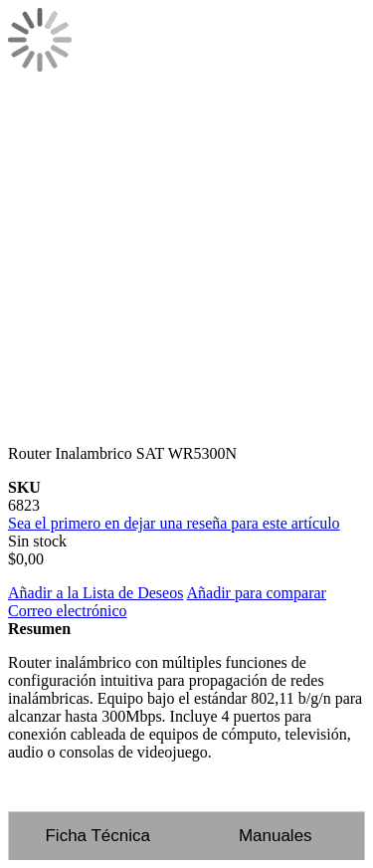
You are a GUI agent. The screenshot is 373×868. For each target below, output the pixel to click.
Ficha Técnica (97, 836)
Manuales (276, 836)
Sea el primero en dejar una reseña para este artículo (174, 523)
